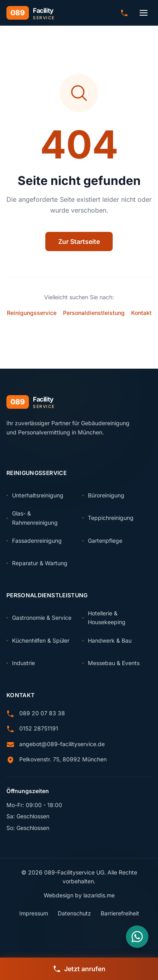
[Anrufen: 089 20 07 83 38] (124, 13)
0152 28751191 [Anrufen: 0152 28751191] (39, 728)
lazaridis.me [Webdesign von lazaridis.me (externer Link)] (99, 895)
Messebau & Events (111, 663)
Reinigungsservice (32, 313)
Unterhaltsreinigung (35, 495)
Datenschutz (74, 913)
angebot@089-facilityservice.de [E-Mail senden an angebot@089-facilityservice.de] (62, 744)
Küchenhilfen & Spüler (38, 640)
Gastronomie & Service (39, 618)
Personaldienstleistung (94, 313)
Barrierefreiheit (120, 913)
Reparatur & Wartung (37, 563)
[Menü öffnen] (144, 13)
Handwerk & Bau (107, 640)
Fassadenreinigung (34, 541)
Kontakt (141, 313)
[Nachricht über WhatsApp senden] (137, 937)
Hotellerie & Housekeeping (104, 618)
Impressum (34, 913)
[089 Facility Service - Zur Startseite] (31, 13)
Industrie (21, 663)
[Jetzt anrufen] (79, 969)
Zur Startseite (79, 241)
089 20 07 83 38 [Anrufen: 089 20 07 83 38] (42, 713)
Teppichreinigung (108, 518)
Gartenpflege (102, 541)
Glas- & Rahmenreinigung (32, 518)
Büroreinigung (103, 495)
